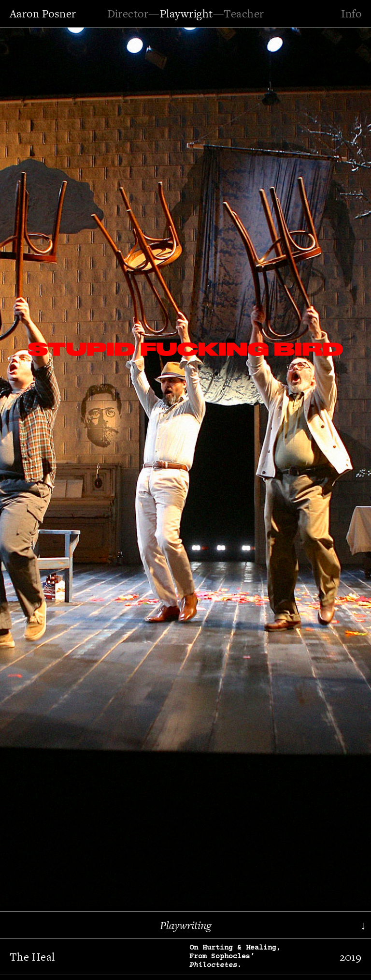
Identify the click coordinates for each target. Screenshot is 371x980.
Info (351, 14)
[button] (36, 465)
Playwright (186, 14)
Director (128, 14)
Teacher (244, 14)
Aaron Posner (43, 14)
